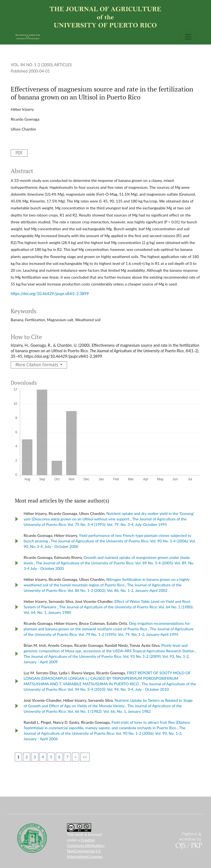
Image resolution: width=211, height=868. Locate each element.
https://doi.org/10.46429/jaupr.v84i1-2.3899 (50, 294)
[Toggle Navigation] (188, 37)
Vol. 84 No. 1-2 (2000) (32, 65)
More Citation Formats (37, 365)
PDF (19, 153)
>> (85, 757)
